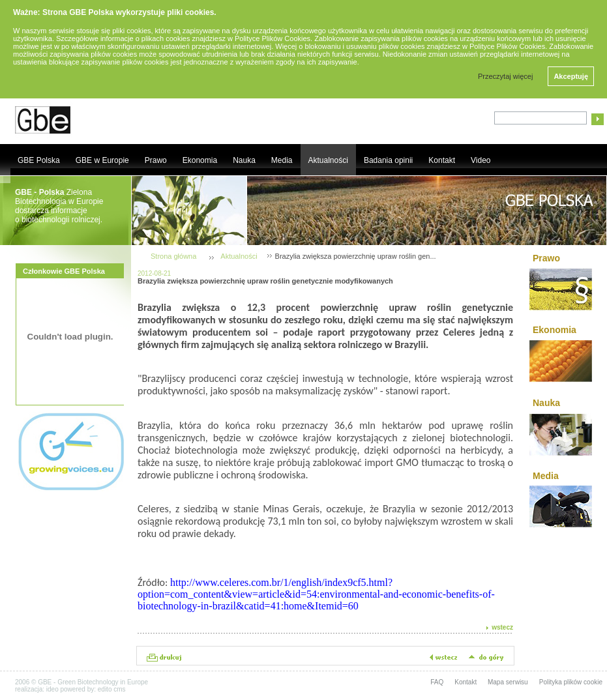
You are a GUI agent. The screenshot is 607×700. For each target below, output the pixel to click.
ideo (52, 689)
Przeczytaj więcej (505, 76)
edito (105, 689)
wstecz (502, 627)
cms (119, 689)
